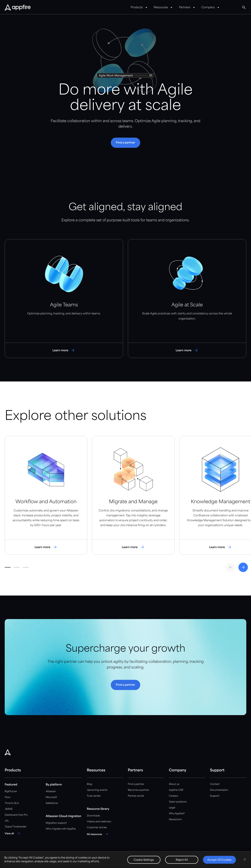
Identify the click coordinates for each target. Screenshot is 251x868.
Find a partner (136, 784)
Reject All (182, 860)
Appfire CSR (176, 790)
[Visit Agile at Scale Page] (187, 299)
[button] (126, 143)
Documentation (219, 790)
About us (174, 784)
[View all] (13, 833)
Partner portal (136, 796)
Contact (215, 784)
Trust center (94, 796)
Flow (8, 797)
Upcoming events (97, 790)
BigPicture (11, 791)
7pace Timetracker (16, 827)
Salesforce (52, 803)
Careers (173, 796)
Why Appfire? (177, 814)
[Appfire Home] (18, 8)
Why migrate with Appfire (61, 829)
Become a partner (138, 790)
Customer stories (97, 828)
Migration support (56, 823)
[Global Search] (244, 7)
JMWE (9, 809)
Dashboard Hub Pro (16, 815)
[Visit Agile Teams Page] (64, 299)
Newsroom (175, 819)
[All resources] (98, 834)
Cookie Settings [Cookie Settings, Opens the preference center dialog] (144, 860)
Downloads (93, 816)
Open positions (178, 802)
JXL (7, 821)
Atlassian (51, 791)
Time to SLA (12, 803)
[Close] (245, 859)
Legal (172, 808)
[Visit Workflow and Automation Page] (46, 495)
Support (215, 796)
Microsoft (51, 797)
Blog (90, 784)
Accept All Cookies (219, 860)
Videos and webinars (99, 822)
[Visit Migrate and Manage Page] (133, 495)
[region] (125, 860)
